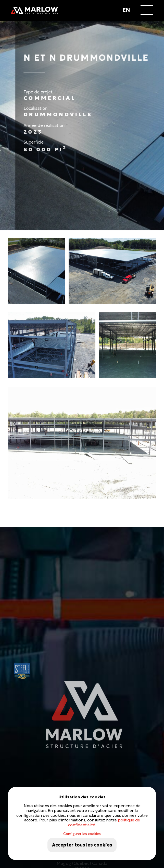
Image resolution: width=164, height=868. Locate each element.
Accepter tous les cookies (82, 845)
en (126, 10)
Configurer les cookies (82, 834)
